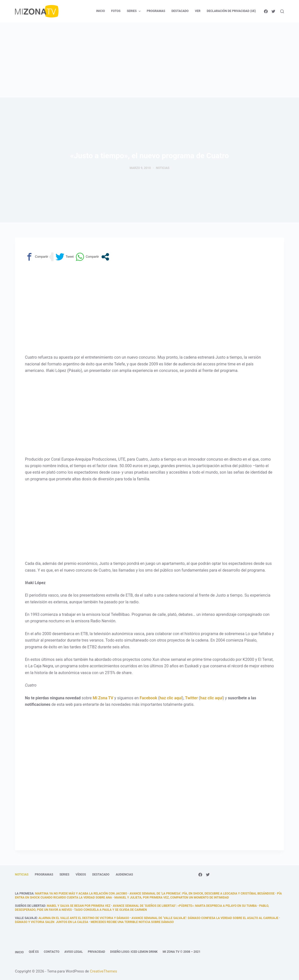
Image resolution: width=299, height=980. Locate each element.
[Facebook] (266, 11)
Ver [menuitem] (198, 11)
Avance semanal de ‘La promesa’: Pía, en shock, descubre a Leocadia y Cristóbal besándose (202, 894)
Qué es (34, 952)
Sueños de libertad (30, 906)
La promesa (24, 894)
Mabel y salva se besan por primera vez (79, 906)
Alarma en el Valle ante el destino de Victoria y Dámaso (84, 918)
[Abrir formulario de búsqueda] (282, 11)
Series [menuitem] (134, 11)
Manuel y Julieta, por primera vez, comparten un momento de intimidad (172, 898)
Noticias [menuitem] (22, 875)
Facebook (148, 698)
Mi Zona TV (103, 698)
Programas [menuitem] (156, 11)
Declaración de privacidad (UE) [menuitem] (231, 11)
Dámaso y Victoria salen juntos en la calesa (52, 922)
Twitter (192, 698)
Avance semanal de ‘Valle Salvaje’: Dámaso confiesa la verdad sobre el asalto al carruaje (205, 918)
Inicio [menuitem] (100, 11)
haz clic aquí (171, 698)
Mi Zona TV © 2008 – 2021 (182, 952)
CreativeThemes (103, 971)
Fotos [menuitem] (116, 11)
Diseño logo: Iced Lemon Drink (134, 952)
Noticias (163, 168)
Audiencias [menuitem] (124, 875)
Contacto (52, 952)
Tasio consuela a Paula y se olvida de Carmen (110, 910)
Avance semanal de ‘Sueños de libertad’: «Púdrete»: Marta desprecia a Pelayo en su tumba (185, 906)
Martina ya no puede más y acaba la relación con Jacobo (81, 894)
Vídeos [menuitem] (81, 875)
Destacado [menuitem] (180, 11)
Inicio (19, 952)
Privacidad (96, 952)
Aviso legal (74, 952)
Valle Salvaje (26, 918)
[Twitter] (273, 11)
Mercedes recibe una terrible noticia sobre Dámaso (132, 922)
